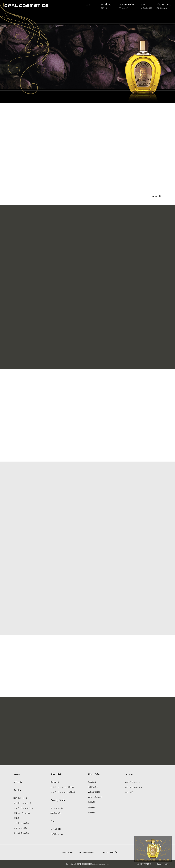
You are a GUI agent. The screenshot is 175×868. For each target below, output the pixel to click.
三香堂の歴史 (93, 787)
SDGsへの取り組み (95, 797)
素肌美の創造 (56, 813)
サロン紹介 (129, 792)
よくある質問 (56, 829)
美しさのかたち (57, 808)
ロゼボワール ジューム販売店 (62, 787)
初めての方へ (68, 852)
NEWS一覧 (18, 782)
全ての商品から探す (21, 833)
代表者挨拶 (92, 782)
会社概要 (91, 802)
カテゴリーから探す (21, 823)
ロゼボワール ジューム (22, 803)
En (113, 852)
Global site (106, 852)
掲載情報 (91, 807)
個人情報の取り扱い (87, 852)
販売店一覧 (55, 782)
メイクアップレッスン (133, 787)
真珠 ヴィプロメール (22, 813)
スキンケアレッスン (132, 782)
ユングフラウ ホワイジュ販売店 (63, 792)
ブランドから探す (21, 828)
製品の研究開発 (94, 792)
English (169, 432)
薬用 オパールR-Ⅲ (20, 798)
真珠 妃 (16, 818)
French (169, 452)
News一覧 (156, 196)
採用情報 (91, 812)
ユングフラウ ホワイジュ (23, 808)
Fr (117, 852)
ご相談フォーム (57, 834)
